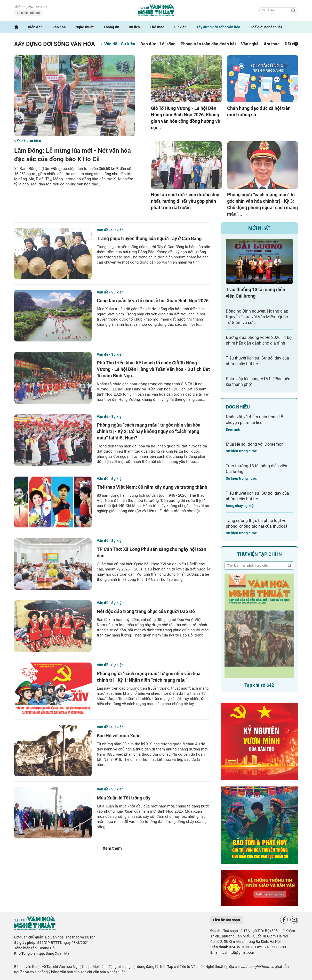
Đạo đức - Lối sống (158, 44)
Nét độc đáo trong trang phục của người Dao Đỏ (146, 611)
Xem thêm (112, 848)
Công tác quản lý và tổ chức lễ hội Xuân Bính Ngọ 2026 (153, 301)
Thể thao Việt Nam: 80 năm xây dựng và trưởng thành (152, 487)
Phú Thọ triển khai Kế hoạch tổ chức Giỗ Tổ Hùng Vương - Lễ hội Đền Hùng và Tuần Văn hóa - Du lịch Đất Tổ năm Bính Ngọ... (153, 369)
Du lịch (134, 27)
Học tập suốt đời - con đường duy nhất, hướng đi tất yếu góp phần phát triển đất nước (185, 201)
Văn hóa (59, 27)
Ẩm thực (272, 44)
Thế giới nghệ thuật (266, 27)
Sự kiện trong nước (241, 451)
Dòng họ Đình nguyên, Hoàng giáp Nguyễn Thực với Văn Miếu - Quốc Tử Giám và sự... (257, 317)
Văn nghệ (250, 44)
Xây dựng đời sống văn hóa (218, 27)
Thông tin (111, 27)
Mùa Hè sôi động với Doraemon (255, 444)
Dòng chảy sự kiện (241, 506)
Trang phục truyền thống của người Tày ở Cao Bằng (149, 238)
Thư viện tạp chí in (259, 554)
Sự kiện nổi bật (29, 13)
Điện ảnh (233, 429)
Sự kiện (180, 27)
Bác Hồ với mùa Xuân (119, 736)
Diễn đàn (35, 27)
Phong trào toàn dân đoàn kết (208, 44)
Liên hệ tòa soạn (226, 920)
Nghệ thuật (85, 27)
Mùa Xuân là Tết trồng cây (124, 798)
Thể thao (157, 27)
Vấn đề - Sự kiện (120, 44)
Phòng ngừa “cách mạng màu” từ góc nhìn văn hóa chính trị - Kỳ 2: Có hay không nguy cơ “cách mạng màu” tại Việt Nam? (149, 431)
